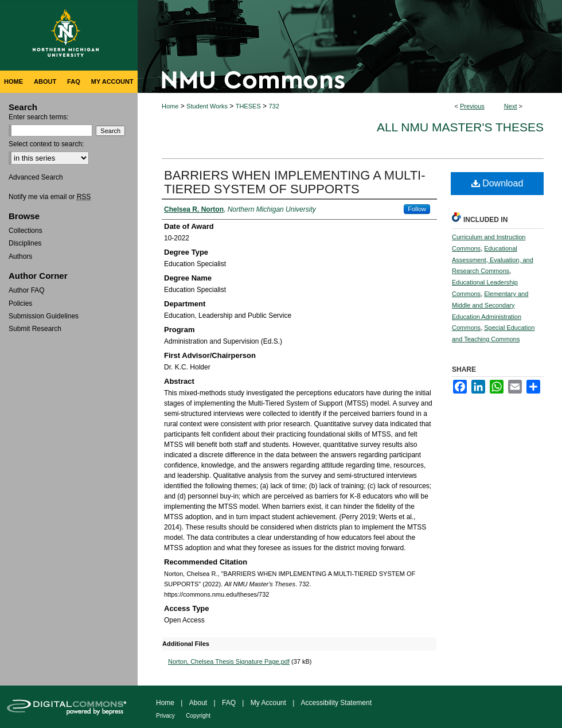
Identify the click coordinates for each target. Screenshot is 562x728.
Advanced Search (36, 177)
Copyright (198, 716)
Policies (20, 303)
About (198, 703)
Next (511, 106)
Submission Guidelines (44, 316)
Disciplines (25, 243)
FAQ (229, 703)
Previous (472, 106)
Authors (20, 256)
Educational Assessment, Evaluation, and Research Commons (493, 260)
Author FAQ (27, 290)
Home (170, 106)
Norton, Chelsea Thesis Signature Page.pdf (229, 661)
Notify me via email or (50, 197)
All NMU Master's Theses (460, 127)
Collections (26, 231)
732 (274, 106)
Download (497, 183)
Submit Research (35, 329)
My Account (268, 703)
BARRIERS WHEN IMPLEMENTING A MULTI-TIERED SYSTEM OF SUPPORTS (295, 182)
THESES (248, 106)
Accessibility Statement (336, 703)
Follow (417, 209)
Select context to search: (46, 144)
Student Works (207, 106)
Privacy (165, 716)
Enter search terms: (39, 117)
